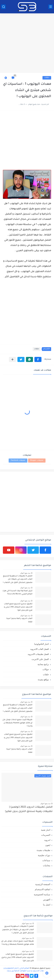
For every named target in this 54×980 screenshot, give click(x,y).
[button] (38, 359)
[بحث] (3, 7)
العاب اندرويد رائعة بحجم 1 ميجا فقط (19, 620)
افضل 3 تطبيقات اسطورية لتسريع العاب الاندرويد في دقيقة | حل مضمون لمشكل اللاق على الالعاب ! (18, 579)
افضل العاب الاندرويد (40, 649)
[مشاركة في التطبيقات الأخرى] (12, 359)
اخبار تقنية (46, 830)
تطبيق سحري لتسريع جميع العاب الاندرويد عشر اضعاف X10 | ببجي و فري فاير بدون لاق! (18, 607)
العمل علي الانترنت (40, 659)
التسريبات (46, 835)
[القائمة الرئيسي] (51, 7)
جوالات (46, 669)
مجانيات (47, 865)
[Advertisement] (27, 43)
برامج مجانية (43, 664)
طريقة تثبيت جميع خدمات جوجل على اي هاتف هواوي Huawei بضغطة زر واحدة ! (17, 723)
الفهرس (47, 900)
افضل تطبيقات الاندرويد (38, 654)
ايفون (48, 845)
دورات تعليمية (44, 855)
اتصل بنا (47, 905)
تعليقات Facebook (18, 460)
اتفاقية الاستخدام (43, 889)
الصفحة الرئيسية (43, 884)
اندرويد (47, 840)
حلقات (47, 78)
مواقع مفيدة (43, 679)
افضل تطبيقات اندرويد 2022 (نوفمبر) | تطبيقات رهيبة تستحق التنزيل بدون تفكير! (29, 809)
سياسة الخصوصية (42, 894)
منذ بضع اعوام (25, 573)
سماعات (46, 860)
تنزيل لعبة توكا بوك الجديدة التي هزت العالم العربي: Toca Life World (17, 592)
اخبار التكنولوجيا (42, 644)
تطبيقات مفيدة (43, 850)
